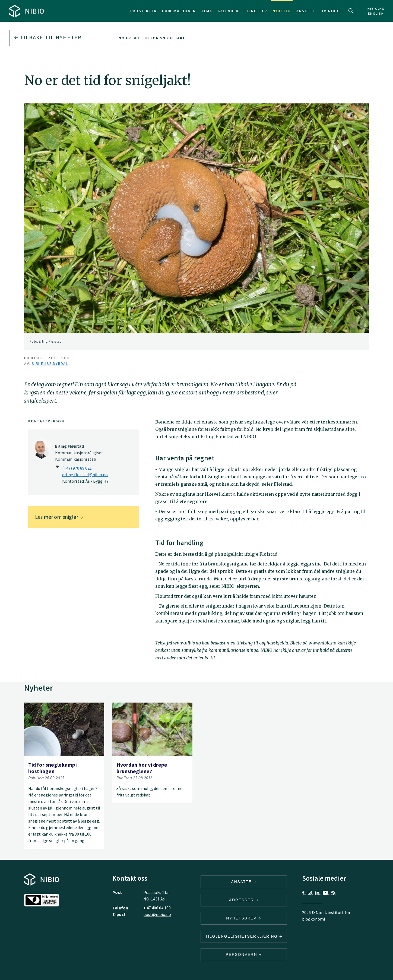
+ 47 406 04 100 (157, 908)
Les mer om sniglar (59, 517)
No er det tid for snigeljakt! (153, 38)
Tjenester (256, 11)
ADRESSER (244, 900)
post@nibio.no (157, 914)
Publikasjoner (179, 11)
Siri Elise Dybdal (50, 363)
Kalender (228, 11)
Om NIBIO (330, 11)
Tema (207, 11)
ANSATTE (244, 882)
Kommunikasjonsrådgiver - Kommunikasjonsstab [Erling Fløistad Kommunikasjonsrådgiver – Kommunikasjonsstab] (80, 453)
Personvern (244, 954)
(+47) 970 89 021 (77, 468)
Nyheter (282, 11)
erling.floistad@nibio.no (85, 475)
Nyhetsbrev (244, 918)
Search (351, 11)
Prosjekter (144, 11)
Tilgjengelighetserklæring (244, 936)
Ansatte (306, 11)
